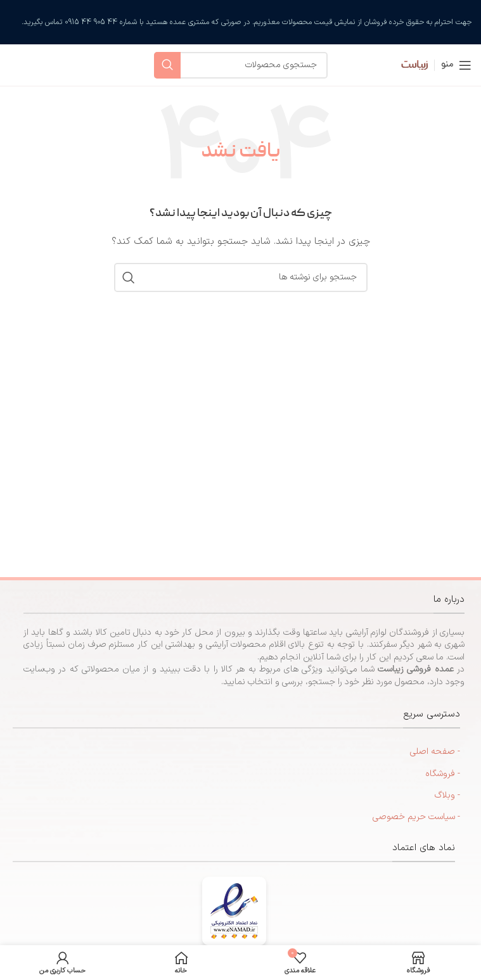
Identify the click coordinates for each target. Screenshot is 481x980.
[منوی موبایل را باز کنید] (456, 65)
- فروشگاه (443, 774)
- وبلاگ (447, 795)
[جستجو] (241, 65)
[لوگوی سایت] (406, 64)
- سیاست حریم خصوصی (416, 817)
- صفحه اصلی (435, 752)
